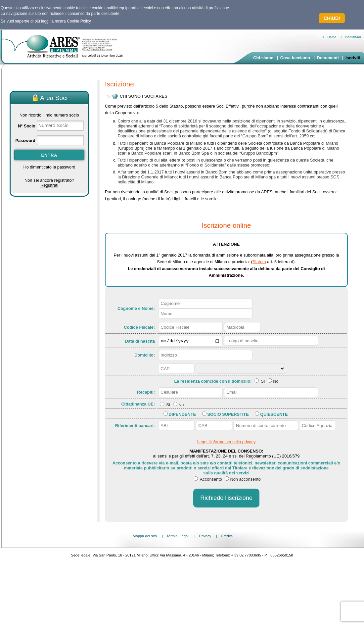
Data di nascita (140, 341)
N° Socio (27, 126)
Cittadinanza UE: (138, 405)
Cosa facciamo (295, 58)
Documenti (328, 58)
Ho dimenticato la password (49, 167)
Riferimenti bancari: (135, 426)
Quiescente (274, 415)
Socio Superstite (228, 415)
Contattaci (353, 37)
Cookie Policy (79, 21)
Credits (227, 537)
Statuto (259, 262)
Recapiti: (146, 393)
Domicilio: (145, 356)
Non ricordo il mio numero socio (49, 115)
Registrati (49, 185)
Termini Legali (178, 537)
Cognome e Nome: (136, 308)
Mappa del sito (145, 537)
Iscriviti (353, 58)
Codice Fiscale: (139, 327)
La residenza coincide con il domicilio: (213, 382)
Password (25, 141)
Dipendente (182, 415)
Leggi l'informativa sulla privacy (227, 443)
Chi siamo (263, 58)
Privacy (205, 537)
